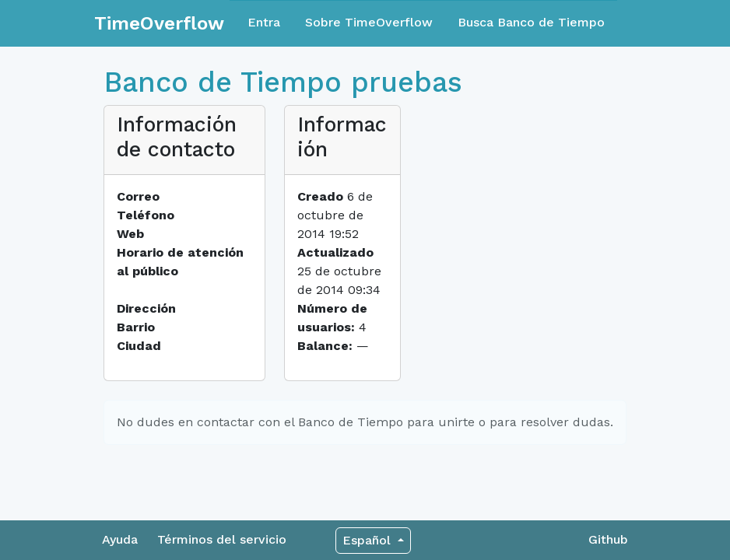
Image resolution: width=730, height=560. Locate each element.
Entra (264, 22)
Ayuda (120, 539)
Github (608, 539)
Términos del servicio (222, 539)
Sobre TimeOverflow (369, 22)
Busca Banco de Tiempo (531, 22)
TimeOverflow (159, 23)
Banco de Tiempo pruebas (283, 82)
